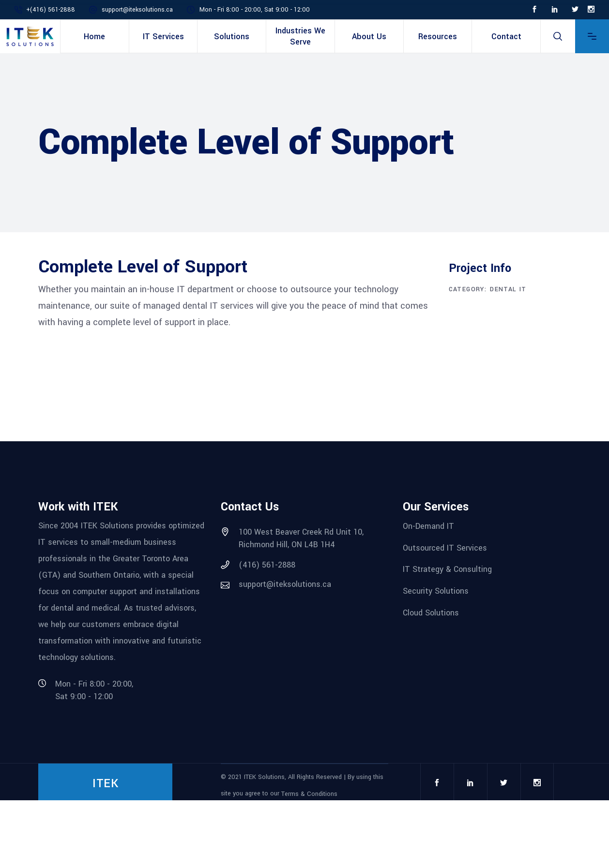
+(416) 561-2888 (51, 10)
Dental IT (508, 289)
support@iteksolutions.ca (137, 10)
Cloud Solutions (431, 612)
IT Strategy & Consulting (447, 569)
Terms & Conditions (309, 794)
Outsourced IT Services (445, 547)
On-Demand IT (428, 526)
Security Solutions (436, 591)
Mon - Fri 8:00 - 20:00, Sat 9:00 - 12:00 (255, 10)
